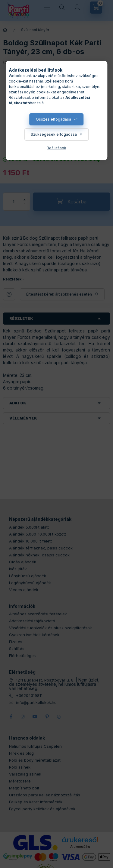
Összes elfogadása (53, 119)
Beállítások (56, 148)
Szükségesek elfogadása (54, 134)
